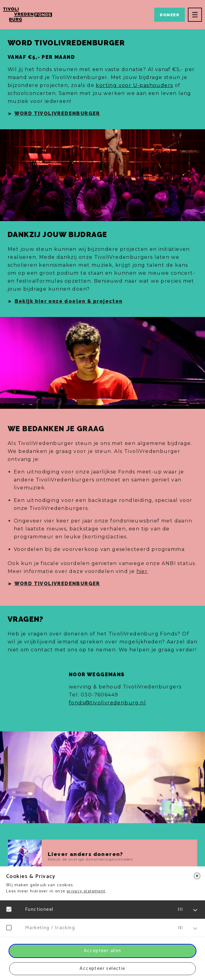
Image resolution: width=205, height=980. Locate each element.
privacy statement (86, 891)
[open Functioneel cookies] (195, 910)
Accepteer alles (103, 951)
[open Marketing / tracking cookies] (195, 929)
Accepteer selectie (102, 969)
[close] (197, 876)
